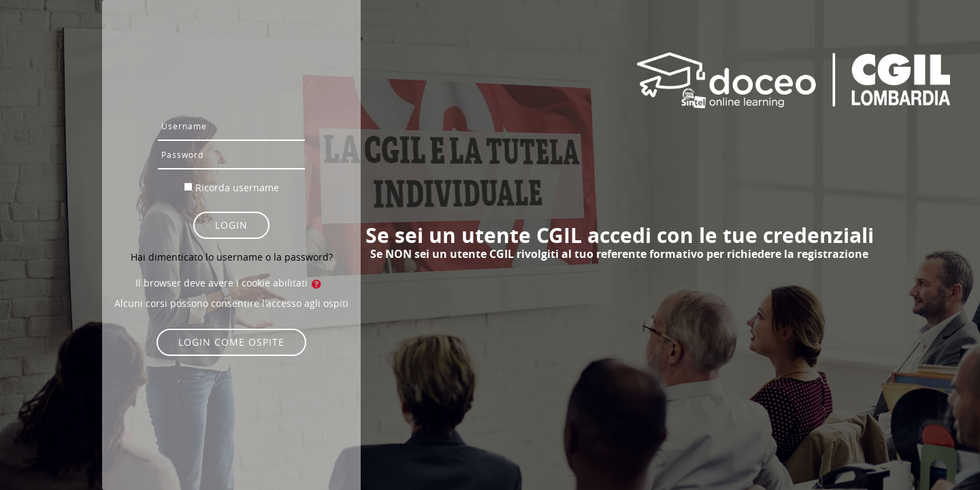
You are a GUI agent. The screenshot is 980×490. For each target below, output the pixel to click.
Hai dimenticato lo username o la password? (232, 257)
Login (231, 225)
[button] (319, 284)
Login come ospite (231, 342)
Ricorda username (237, 187)
